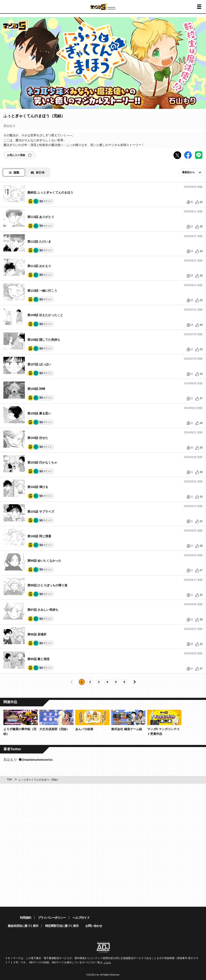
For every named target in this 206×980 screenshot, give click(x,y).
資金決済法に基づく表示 (23, 926)
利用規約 (25, 918)
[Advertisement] (103, 816)
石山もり (28, 760)
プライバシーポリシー (52, 918)
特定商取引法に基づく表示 (62, 926)
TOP (9, 780)
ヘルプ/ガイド (81, 918)
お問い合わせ (94, 926)
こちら (107, 962)
